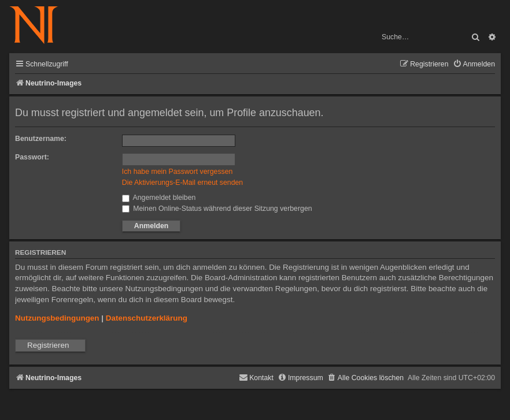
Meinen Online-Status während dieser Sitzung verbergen (217, 209)
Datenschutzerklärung (147, 318)
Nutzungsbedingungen (57, 318)
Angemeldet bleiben (159, 198)
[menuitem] (474, 64)
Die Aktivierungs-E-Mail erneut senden (182, 183)
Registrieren (48, 345)
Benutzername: (41, 139)
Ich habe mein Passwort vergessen (178, 172)
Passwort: (32, 157)
